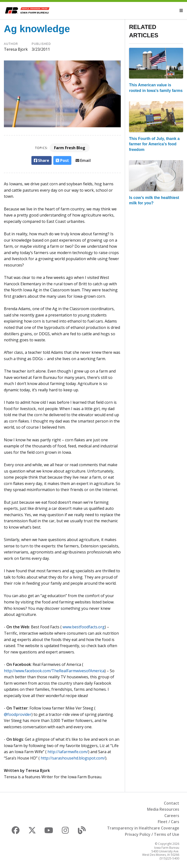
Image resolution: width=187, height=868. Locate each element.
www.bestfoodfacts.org (84, 627)
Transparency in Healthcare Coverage (143, 828)
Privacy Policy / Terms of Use (152, 834)
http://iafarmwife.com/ (68, 752)
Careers (172, 816)
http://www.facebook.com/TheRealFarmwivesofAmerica (54, 671)
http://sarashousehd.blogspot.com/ (73, 758)
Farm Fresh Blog (70, 148)
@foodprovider (18, 714)
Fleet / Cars (168, 822)
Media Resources (163, 809)
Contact (172, 803)
